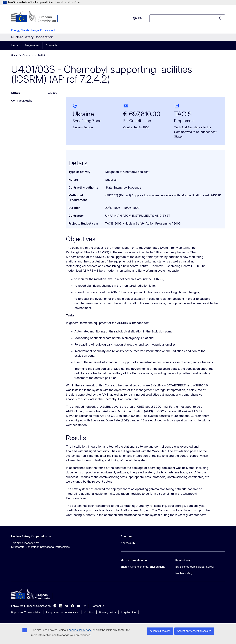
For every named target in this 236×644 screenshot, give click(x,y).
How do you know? (68, 2)
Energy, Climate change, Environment (33, 30)
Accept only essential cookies (194, 631)
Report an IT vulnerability (26, 612)
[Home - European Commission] (38, 16)
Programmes (32, 45)
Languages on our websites (62, 612)
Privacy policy (108, 612)
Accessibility (128, 543)
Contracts (52, 45)
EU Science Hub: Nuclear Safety (195, 567)
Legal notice (128, 612)
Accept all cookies (160, 631)
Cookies (89, 612)
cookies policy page (80, 630)
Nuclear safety (184, 573)
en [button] (138, 18)
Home (15, 45)
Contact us (98, 606)
